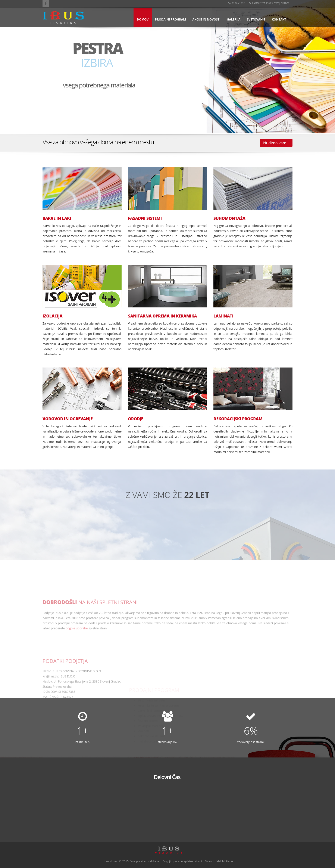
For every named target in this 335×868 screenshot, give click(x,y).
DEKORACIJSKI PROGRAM (238, 419)
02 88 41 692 (237, 3)
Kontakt (279, 19)
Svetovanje (256, 19)
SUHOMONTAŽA (229, 218)
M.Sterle (228, 861)
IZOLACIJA (52, 316)
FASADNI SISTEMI (145, 218)
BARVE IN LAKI (57, 218)
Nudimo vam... (276, 143)
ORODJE (136, 419)
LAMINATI (223, 316)
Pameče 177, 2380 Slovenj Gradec (269, 3)
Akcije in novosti (206, 19)
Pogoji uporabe (173, 861)
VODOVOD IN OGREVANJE (68, 419)
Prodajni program (170, 19)
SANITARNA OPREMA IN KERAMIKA (162, 316)
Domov (143, 19)
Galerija (234, 19)
